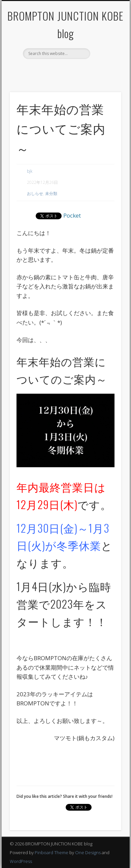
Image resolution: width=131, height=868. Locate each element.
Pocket (72, 215)
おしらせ (35, 193)
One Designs (88, 852)
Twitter (71, 71)
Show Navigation (105, 60)
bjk (30, 171)
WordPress (21, 861)
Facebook (58, 71)
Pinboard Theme (52, 852)
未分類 (51, 193)
